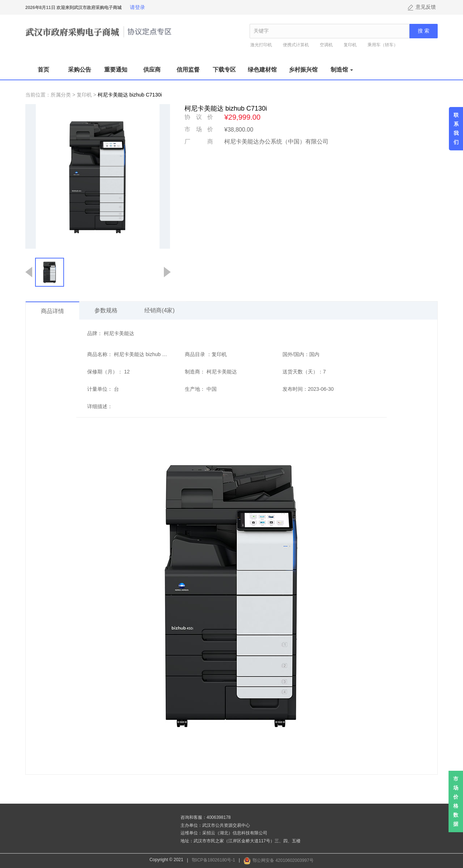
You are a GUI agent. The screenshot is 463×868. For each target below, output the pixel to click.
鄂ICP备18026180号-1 (213, 860)
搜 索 (424, 31)
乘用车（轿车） (383, 45)
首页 (43, 70)
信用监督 (188, 70)
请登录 (137, 7)
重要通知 (116, 70)
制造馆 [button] (342, 70)
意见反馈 (426, 7)
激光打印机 (261, 45)
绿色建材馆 (262, 70)
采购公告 (80, 70)
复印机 (350, 45)
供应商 (152, 70)
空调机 (326, 45)
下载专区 (224, 70)
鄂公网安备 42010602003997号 (283, 860)
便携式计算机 (296, 45)
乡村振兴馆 (303, 70)
